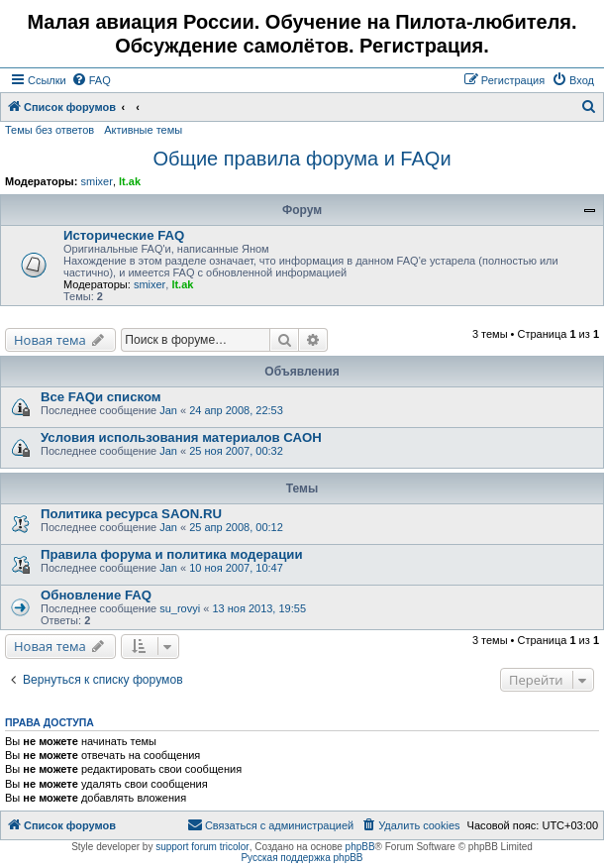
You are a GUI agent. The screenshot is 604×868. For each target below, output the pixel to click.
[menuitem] (91, 80)
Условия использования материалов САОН (181, 437)
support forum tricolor (202, 847)
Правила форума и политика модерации (172, 554)
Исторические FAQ (124, 235)
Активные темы (143, 130)
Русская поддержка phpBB (302, 858)
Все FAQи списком (101, 397)
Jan (168, 410)
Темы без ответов (50, 130)
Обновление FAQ (96, 595)
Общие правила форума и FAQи (302, 159)
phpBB (360, 847)
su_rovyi (180, 608)
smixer (96, 181)
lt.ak (130, 181)
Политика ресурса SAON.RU (131, 514)
